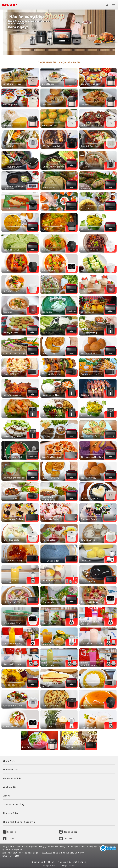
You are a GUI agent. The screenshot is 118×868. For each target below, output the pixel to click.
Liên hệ (7, 796)
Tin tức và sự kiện (12, 778)
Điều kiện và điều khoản (43, 862)
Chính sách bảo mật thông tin (72, 862)
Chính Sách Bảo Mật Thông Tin (19, 822)
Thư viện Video (11, 813)
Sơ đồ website (10, 770)
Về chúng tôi (10, 787)
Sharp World (9, 761)
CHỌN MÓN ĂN (47, 62)
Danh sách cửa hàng (14, 804)
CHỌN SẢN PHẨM (70, 62)
